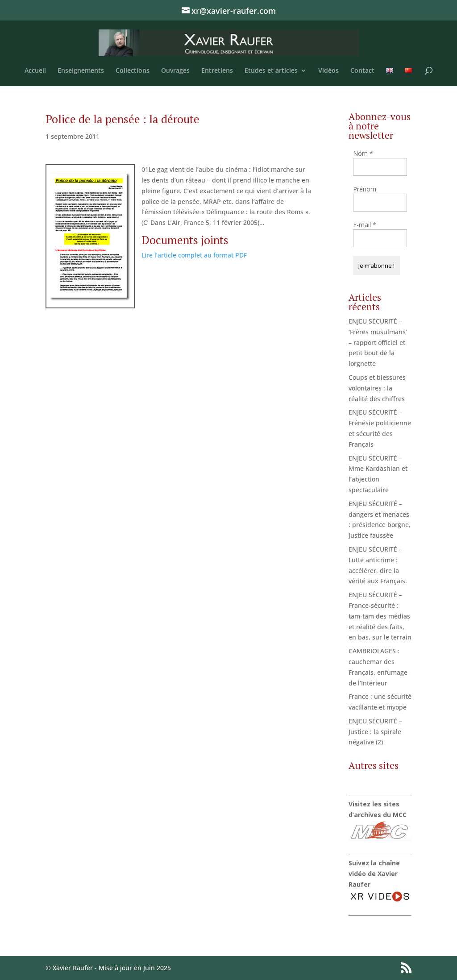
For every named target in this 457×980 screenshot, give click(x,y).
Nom (363, 153)
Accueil (35, 71)
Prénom (365, 189)
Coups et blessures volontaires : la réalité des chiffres (377, 388)
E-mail (365, 225)
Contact (362, 71)
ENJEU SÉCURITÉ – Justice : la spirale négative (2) (375, 732)
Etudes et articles (271, 71)
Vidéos (328, 71)
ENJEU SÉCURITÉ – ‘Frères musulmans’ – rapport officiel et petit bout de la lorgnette (378, 342)
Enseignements (81, 71)
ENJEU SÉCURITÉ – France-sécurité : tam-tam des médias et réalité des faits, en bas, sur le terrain (380, 616)
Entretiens (217, 71)
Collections (133, 71)
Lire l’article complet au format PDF (194, 255)
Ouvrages (175, 71)
